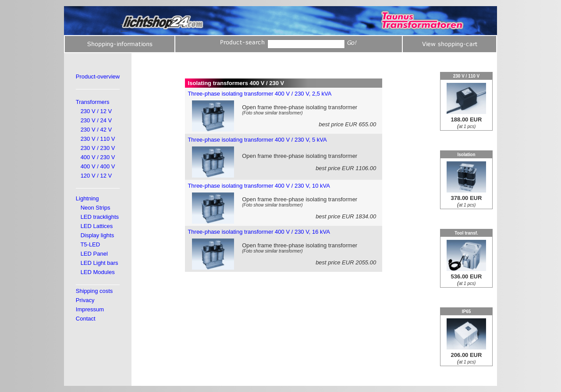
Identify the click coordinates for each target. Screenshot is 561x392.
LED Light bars (99, 263)
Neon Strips (96, 208)
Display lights (98, 235)
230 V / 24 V (96, 120)
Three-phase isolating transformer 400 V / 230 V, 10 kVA (259, 186)
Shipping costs (94, 291)
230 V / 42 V (96, 130)
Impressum (90, 309)
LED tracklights (100, 217)
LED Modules (98, 272)
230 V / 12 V (96, 111)
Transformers (93, 102)
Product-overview (98, 77)
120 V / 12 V (96, 176)
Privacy (85, 300)
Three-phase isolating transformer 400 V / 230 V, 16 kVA (259, 232)
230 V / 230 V (98, 148)
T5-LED (90, 244)
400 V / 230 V (98, 157)
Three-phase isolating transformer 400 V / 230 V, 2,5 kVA (259, 94)
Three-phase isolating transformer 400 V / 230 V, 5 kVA (257, 140)
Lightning (87, 198)
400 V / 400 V (98, 166)
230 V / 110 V (98, 139)
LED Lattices (97, 226)
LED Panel (94, 254)
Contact (86, 319)
